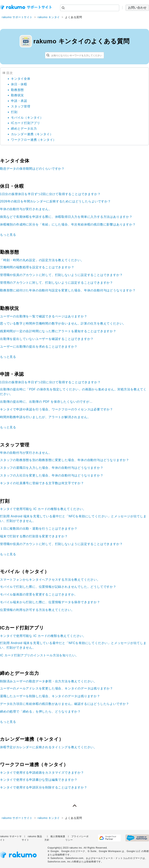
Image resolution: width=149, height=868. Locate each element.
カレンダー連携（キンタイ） (32, 134)
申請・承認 (19, 101)
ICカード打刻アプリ (26, 123)
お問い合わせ (137, 8)
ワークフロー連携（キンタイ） (34, 140)
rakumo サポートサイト (17, 17)
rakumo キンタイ (49, 17)
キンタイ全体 (21, 79)
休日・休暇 (19, 84)
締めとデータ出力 (24, 129)
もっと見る (8, 235)
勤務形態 (17, 90)
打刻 (14, 112)
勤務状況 (17, 95)
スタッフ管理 (21, 106)
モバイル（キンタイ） (27, 118)
